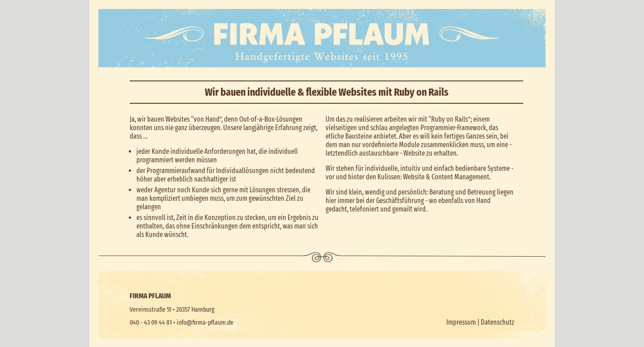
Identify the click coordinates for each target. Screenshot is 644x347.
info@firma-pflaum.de (205, 322)
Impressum (461, 322)
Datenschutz (498, 322)
